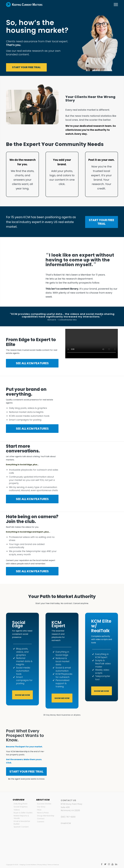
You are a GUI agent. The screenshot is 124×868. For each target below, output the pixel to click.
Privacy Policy (42, 865)
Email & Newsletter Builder (22, 823)
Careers (41, 822)
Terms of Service (53, 865)
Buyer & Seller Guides (23, 813)
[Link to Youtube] (112, 864)
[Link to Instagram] (109, 864)
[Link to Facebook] (102, 864)
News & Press (43, 813)
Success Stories (44, 804)
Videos (17, 810)
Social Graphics (21, 807)
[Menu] (115, 5)
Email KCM (66, 823)
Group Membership (46, 816)
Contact (41, 819)
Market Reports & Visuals (21, 817)
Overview (19, 800)
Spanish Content (21, 827)
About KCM (43, 800)
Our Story (41, 807)
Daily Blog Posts (21, 804)
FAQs (39, 810)
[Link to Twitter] (105, 864)
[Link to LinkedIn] (116, 864)
